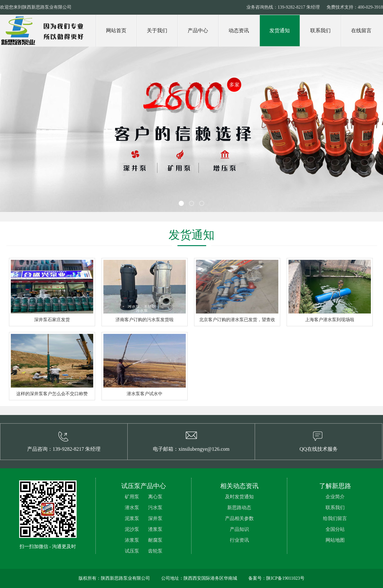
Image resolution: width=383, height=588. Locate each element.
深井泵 (155, 518)
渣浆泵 (155, 529)
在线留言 (361, 30)
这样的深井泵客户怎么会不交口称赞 (52, 394)
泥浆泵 (132, 518)
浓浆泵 (132, 540)
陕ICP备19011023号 (285, 578)
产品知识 (239, 529)
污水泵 (155, 508)
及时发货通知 (239, 497)
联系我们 (320, 30)
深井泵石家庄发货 (52, 320)
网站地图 (335, 540)
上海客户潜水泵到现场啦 (330, 320)
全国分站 (335, 529)
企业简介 (335, 497)
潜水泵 (132, 508)
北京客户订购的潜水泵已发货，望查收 (237, 320)
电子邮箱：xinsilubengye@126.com (191, 449)
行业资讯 (239, 540)
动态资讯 (239, 30)
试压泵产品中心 (144, 486)
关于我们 (157, 30)
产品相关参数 (239, 518)
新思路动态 (239, 508)
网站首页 (116, 30)
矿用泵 (132, 497)
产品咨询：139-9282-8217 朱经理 (64, 449)
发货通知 (280, 30)
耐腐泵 (155, 540)
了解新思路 (335, 486)
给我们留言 (335, 518)
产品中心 (198, 30)
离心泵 (155, 497)
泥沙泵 (132, 529)
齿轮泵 (155, 551)
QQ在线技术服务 (318, 449)
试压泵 (132, 551)
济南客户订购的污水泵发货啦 (145, 320)
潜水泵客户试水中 (145, 394)
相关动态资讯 (239, 486)
